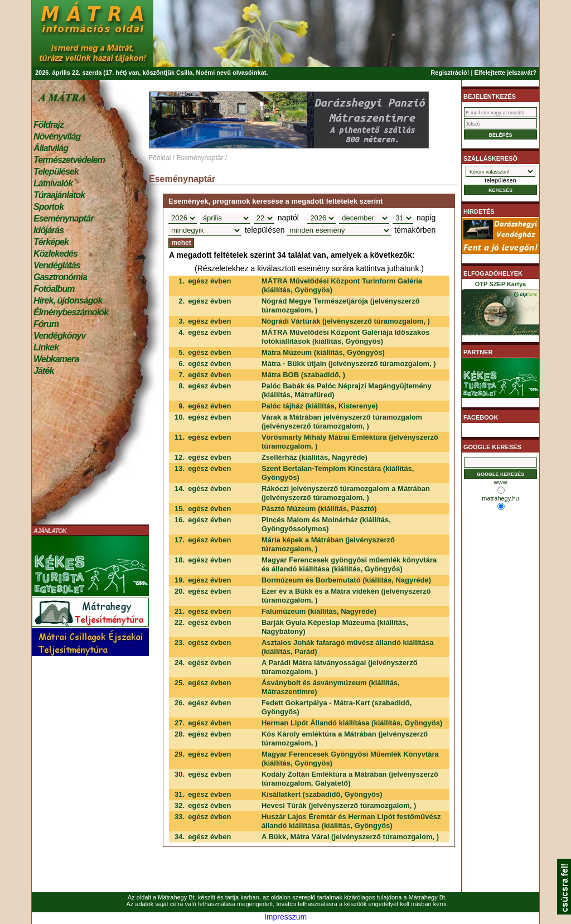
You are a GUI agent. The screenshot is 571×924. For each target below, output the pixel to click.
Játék (43, 371)
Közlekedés (55, 254)
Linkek (46, 347)
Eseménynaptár (63, 218)
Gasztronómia (60, 277)
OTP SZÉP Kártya (500, 310)
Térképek (51, 242)
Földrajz (49, 125)
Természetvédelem (69, 160)
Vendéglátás (57, 265)
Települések (56, 172)
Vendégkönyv (60, 336)
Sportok (49, 207)
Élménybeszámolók (71, 312)
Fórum (46, 324)
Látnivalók (53, 183)
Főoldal (160, 158)
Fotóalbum (54, 289)
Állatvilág (51, 148)
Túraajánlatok (59, 195)
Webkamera (56, 359)
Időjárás (49, 230)
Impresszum (285, 917)
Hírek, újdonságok (68, 300)
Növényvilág (57, 136)
